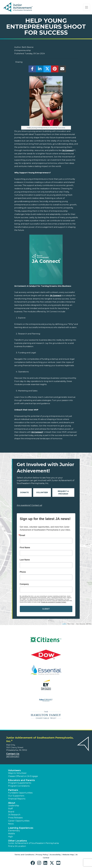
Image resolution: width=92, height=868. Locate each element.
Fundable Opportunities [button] (20, 793)
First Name (25, 548)
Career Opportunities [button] (19, 821)
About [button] (12, 803)
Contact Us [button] (13, 754)
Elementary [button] (14, 831)
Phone (23, 572)
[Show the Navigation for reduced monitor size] (87, 7)
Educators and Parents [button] (21, 780)
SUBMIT (46, 609)
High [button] (10, 837)
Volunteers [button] (14, 770)
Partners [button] (13, 790)
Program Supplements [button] (20, 783)
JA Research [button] (14, 815)
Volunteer (42, 492)
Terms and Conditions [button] (24, 855)
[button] (33, 863)
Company (24, 584)
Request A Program (63, 493)
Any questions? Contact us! (29, 505)
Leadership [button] (14, 806)
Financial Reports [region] (17, 799)
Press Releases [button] (15, 818)
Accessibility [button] (55, 855)
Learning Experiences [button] (21, 828)
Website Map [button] (68, 855)
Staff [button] (10, 809)
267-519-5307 (13, 756)
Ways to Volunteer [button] (17, 773)
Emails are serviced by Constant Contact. (54, 602)
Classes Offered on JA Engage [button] (23, 776)
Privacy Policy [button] (42, 855)
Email (22, 535)
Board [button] (11, 812)
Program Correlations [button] (19, 786)
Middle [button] (12, 834)
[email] (62, 70)
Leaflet (64, 624)
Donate (24, 492)
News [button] (11, 824)
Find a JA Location (17, 846)
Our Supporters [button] (16, 796)
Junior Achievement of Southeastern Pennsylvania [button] (33, 843)
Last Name (25, 560)
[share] (32, 70)
